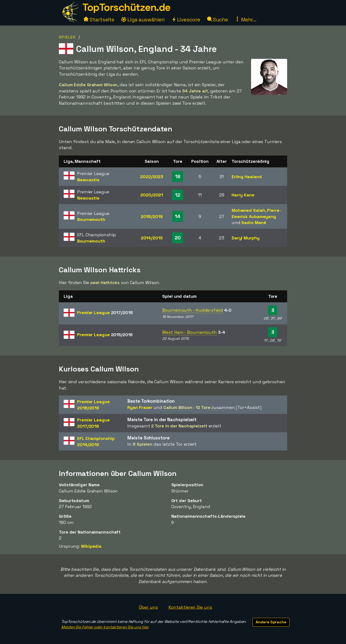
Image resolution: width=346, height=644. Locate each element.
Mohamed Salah (248, 210)
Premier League (105, 313)
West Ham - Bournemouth (189, 332)
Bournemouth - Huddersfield (192, 310)
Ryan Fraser (140, 407)
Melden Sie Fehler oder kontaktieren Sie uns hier (105, 627)
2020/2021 (152, 195)
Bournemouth (91, 219)
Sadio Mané (254, 222)
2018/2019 (152, 216)
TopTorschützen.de (126, 7)
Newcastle (88, 180)
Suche (218, 20)
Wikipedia (91, 546)
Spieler (67, 37)
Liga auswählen (143, 20)
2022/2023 (152, 177)
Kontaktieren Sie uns (190, 607)
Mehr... (246, 20)
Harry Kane (243, 195)
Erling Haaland (247, 177)
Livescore (186, 20)
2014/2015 (152, 238)
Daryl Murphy (246, 238)
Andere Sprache (271, 622)
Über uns (148, 607)
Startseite (99, 20)
